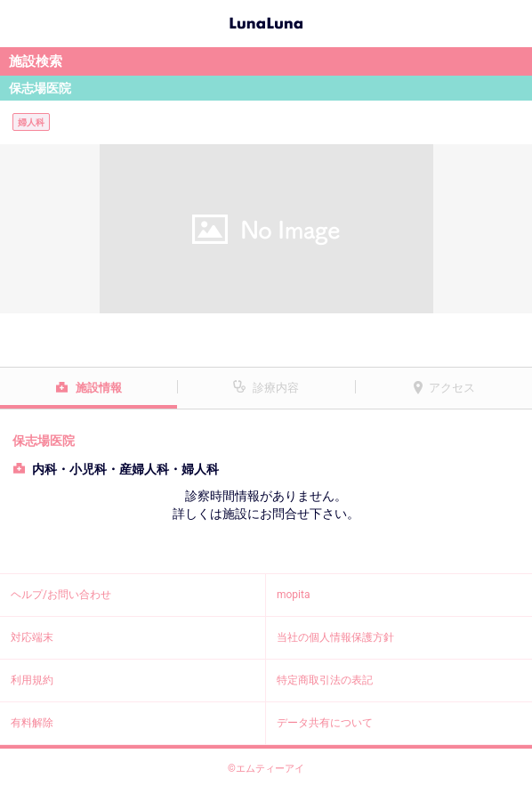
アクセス (452, 388)
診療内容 (276, 388)
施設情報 (99, 388)
